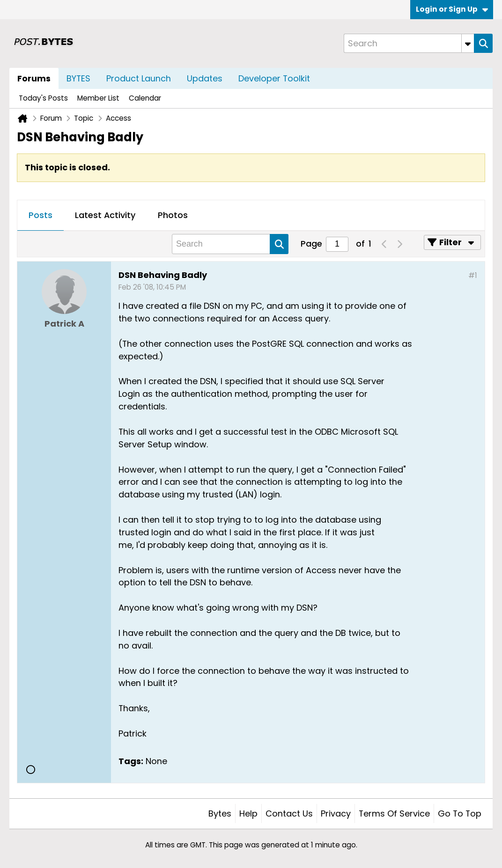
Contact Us (289, 813)
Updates (205, 78)
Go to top (460, 813)
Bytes (220, 813)
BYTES (78, 78)
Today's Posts (43, 98)
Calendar (145, 98)
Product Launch (139, 78)
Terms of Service (394, 813)
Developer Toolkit (274, 78)
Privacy (336, 813)
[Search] (409, 43)
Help (248, 813)
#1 (473, 275)
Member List (98, 98)
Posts (41, 215)
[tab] (41, 216)
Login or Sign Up (452, 9)
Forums (34, 78)
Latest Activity (105, 215)
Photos (173, 215)
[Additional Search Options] (468, 43)
